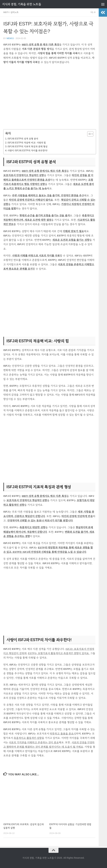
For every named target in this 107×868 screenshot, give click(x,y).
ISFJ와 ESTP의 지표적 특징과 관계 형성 (27, 146)
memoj (10, 38)
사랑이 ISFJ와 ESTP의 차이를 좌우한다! (27, 150)
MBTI (6, 12)
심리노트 (14, 12)
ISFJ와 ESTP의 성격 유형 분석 (23, 139)
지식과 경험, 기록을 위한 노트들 (22, 4)
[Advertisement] (49, 99)
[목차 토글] (89, 134)
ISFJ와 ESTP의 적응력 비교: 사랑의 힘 (27, 143)
